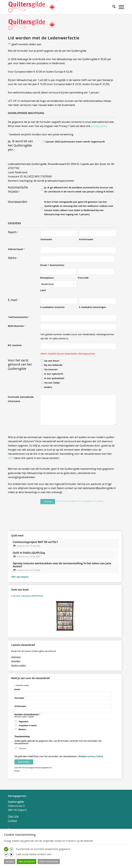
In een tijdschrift (54, 374)
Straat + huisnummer (52, 265)
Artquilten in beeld (28, 725)
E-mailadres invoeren (52, 307)
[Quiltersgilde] (32, 7)
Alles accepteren (26, 862)
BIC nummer (15, 345)
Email (18, 690)
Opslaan (10, 862)
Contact (12, 821)
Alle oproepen (20, 577)
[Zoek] (112, 7)
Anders (48, 387)
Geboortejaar (16, 249)
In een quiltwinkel (54, 378)
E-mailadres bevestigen (92, 307)
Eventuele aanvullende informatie (21, 399)
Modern (22, 729)
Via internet (51, 369)
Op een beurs (52, 361)
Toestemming (22, 736)
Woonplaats (47, 278)
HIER (11, 458)
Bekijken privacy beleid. (91, 756)
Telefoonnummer (19, 317)
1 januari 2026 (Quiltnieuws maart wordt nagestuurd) (75, 142)
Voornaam (46, 239)
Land (43, 290)
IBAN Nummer (17, 326)
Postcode (83, 278)
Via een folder (52, 383)
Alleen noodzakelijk (49, 862)
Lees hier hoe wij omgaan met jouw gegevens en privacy (79, 501)
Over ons (13, 816)
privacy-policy (99, 126)
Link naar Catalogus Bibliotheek (27, 596)
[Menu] (120, 7)
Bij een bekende (53, 365)
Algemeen (23, 722)
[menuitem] (112, 8)
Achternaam (86, 239)
